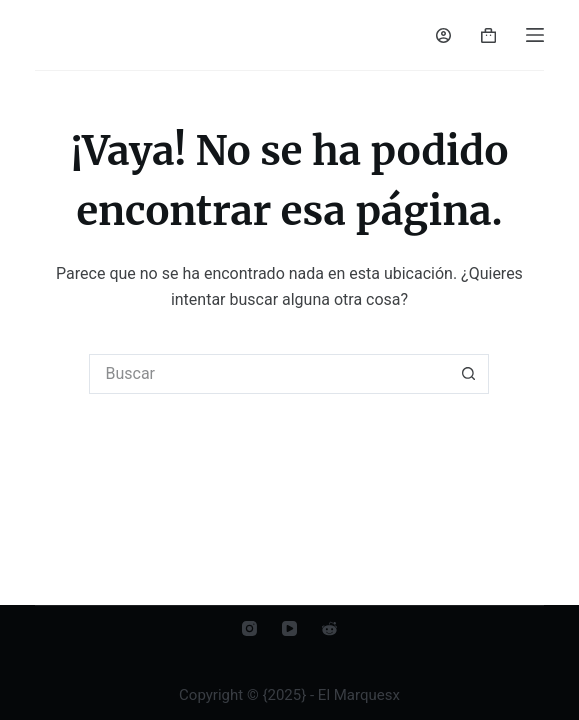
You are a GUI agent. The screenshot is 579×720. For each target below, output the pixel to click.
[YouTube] (289, 628)
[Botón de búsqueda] (469, 374)
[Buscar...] (269, 374)
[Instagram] (249, 628)
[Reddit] (329, 628)
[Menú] (535, 35)
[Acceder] (443, 35)
